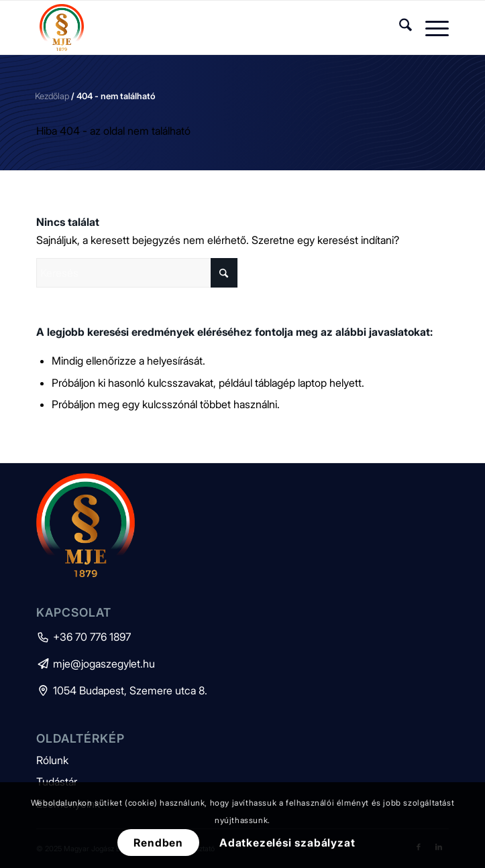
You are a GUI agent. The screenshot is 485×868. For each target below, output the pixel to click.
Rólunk (52, 760)
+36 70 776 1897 (84, 637)
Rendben (158, 843)
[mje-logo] (201, 27)
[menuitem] (399, 27)
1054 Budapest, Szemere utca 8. (122, 690)
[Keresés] (399, 27)
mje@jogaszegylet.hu (96, 664)
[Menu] (430, 27)
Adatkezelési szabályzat (287, 843)
